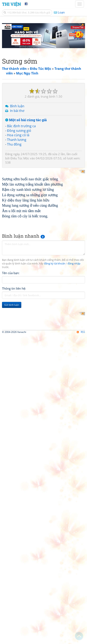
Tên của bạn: (11, 355)
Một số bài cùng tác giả (26, 120)
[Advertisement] (43, 438)
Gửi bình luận (12, 387)
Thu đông (14, 144)
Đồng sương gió (19, 131)
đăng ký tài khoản (55, 346)
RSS (81, 585)
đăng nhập (74, 346)
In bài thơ (17, 111)
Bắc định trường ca (21, 126)
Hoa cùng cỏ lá (18, 135)
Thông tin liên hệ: (14, 371)
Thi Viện (11, 4)
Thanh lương (17, 140)
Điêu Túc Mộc (20, 158)
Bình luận (17, 106)
